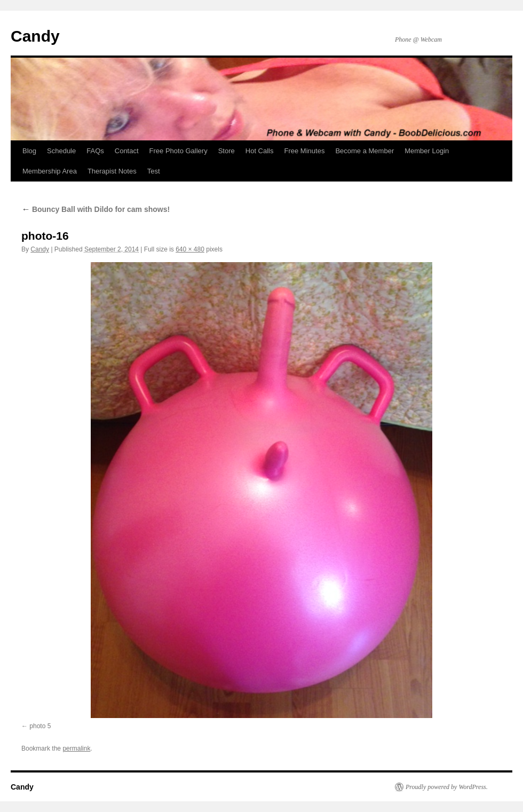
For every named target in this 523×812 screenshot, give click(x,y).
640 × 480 (190, 249)
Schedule (61, 151)
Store (227, 151)
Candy (35, 36)
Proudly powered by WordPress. (447, 787)
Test (154, 171)
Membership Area (50, 171)
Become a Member (364, 151)
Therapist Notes (112, 171)
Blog (29, 151)
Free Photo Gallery (179, 151)
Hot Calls (260, 151)
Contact (127, 151)
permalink (76, 748)
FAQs (95, 151)
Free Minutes (305, 151)
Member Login (427, 151)
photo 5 (40, 726)
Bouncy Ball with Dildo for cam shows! (96, 209)
